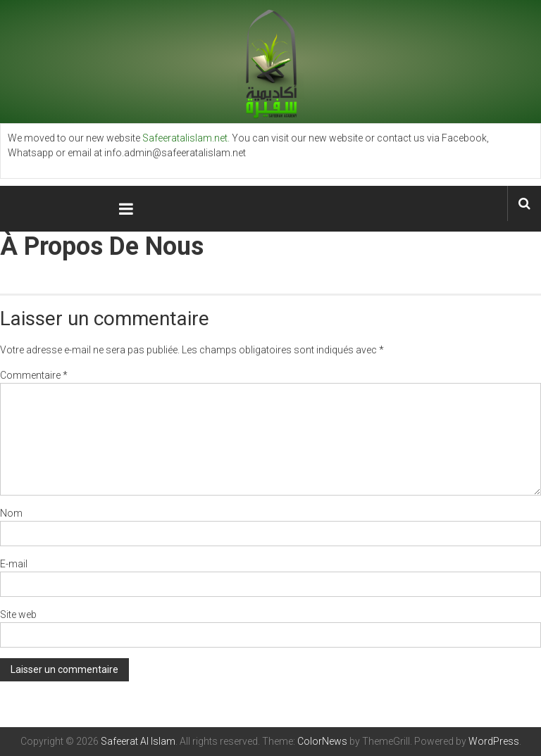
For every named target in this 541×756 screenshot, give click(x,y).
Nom (11, 513)
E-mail (14, 564)
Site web (18, 615)
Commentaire (34, 375)
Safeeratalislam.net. (186, 138)
